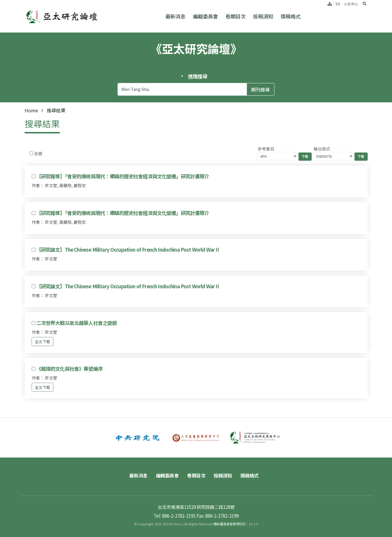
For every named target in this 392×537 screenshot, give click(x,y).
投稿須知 (263, 16)
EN (338, 4)
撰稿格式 (291, 16)
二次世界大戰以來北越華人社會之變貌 (77, 323)
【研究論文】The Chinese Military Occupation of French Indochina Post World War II (128, 250)
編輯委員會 (205, 16)
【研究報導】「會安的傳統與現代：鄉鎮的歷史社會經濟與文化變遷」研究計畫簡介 (123, 176)
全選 (38, 153)
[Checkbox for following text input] (31, 153)
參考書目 (266, 149)
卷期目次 (235, 16)
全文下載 (43, 342)
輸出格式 (322, 149)
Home (31, 110)
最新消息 (175, 16)
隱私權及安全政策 (226, 524)
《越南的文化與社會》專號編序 (69, 369)
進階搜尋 (198, 76)
